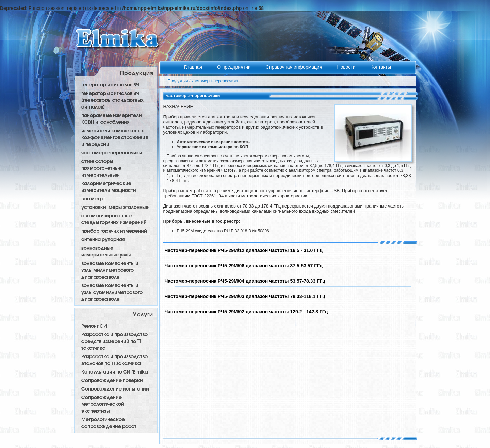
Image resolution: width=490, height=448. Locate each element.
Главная (194, 67)
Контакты (380, 67)
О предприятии (235, 67)
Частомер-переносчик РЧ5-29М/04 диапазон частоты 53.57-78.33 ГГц (245, 281)
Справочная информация (295, 67)
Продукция (178, 81)
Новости (347, 67)
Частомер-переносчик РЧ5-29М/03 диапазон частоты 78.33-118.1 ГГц (245, 296)
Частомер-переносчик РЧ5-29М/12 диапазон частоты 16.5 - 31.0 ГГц (244, 250)
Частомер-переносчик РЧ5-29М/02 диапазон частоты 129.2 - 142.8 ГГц (246, 312)
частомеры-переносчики (215, 81)
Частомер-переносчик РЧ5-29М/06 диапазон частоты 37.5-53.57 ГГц (244, 266)
